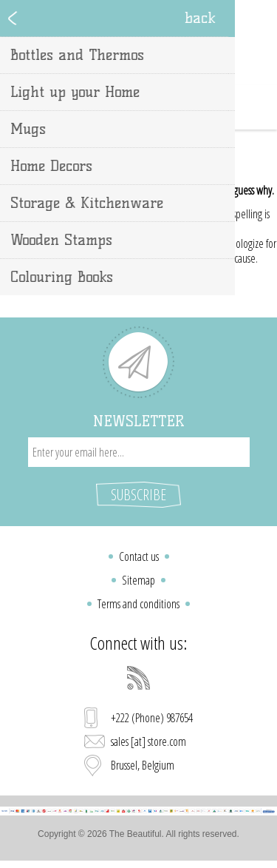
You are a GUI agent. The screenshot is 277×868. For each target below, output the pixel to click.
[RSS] (139, 678)
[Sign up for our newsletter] (139, 452)
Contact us (139, 556)
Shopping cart (157, 107)
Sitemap (138, 580)
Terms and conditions (138, 604)
